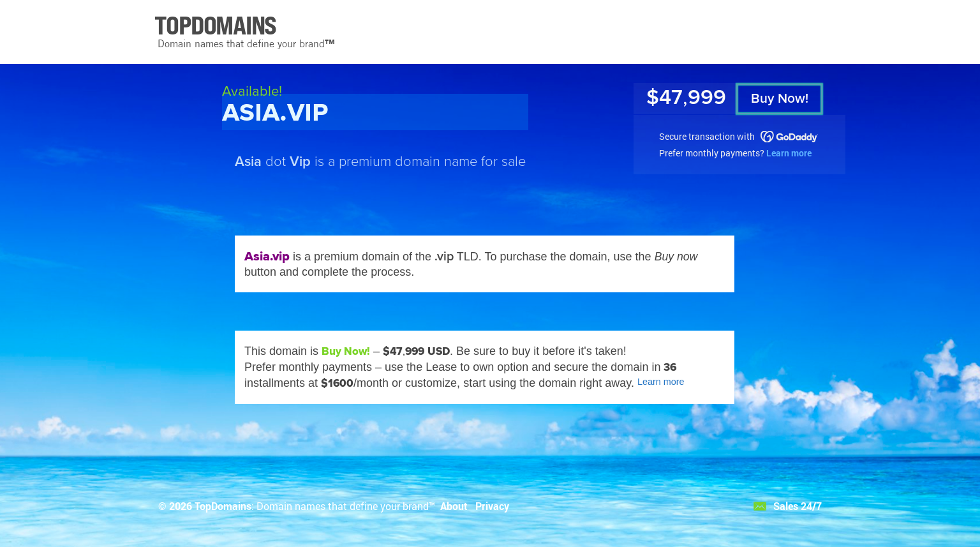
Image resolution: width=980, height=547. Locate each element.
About (454, 506)
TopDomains (223, 506)
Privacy (492, 506)
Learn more (789, 153)
